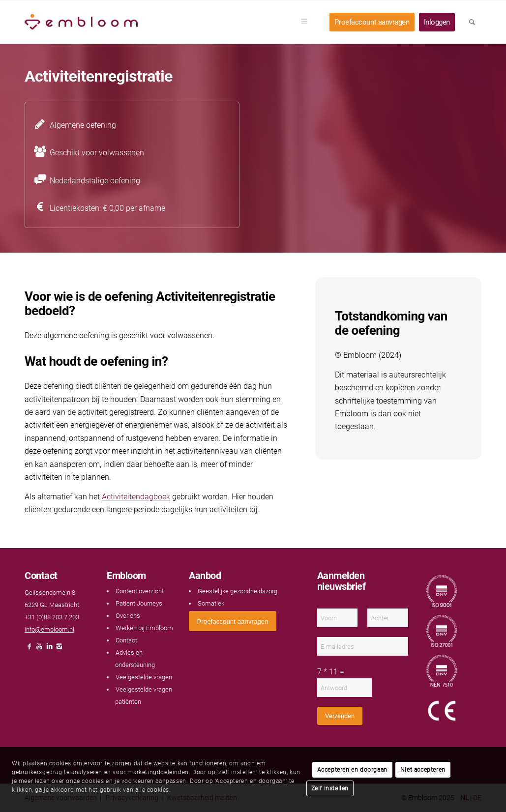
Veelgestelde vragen (144, 677)
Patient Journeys (139, 603)
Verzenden (340, 716)
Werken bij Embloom (144, 628)
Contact (126, 640)
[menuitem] (307, 22)
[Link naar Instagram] (59, 649)
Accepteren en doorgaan (352, 770)
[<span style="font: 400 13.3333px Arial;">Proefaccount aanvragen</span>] (232, 621)
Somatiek (211, 603)
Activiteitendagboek (136, 497)
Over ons (128, 616)
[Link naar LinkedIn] (49, 649)
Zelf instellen (330, 788)
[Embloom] (81, 22)
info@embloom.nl (49, 629)
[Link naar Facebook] (30, 649)
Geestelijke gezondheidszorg (238, 591)
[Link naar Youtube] (39, 649)
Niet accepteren (423, 770)
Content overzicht (140, 591)
